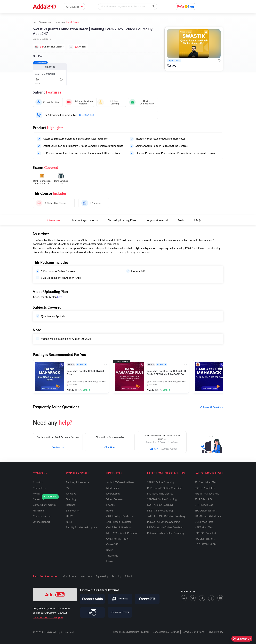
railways (71, 493)
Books (110, 510)
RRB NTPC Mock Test (207, 493)
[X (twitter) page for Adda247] (193, 598)
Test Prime (112, 555)
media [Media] (36, 493)
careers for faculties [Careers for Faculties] (45, 505)
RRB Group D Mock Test (208, 516)
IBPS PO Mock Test (205, 533)
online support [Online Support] (41, 522)
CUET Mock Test (204, 522)
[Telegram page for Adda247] (202, 598)
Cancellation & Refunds (166, 632)
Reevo (110, 550)
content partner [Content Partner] (42, 516)
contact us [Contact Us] (39, 488)
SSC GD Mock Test (205, 488)
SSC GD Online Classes (160, 493)
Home (35, 22)
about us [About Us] (38, 482)
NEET (69, 522)
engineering (73, 510)
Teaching (117, 576)
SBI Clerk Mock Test (206, 482)
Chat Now (110, 447)
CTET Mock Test (204, 505)
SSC (68, 488)
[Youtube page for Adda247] (220, 598)
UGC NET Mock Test (206, 544)
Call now (155, 448)
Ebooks (110, 505)
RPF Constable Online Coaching (165, 527)
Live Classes (113, 493)
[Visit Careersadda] (92, 599)
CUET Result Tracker (118, 538)
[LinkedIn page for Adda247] (184, 598)
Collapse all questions (212, 407)
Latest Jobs (86, 576)
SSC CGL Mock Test (206, 510)
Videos (61, 22)
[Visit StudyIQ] (92, 612)
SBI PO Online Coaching (161, 482)
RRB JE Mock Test (205, 538)
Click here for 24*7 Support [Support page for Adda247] (48, 617)
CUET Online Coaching (160, 505)
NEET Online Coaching (160, 510)
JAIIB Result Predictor (119, 522)
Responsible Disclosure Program (131, 632)
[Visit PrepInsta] (120, 599)
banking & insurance (77, 482)
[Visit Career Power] (120, 612)
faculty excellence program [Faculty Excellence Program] (81, 527)
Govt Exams (70, 576)
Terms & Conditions (193, 632)
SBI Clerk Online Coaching (162, 499)
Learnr (110, 561)
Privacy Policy (215, 632)
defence (71, 505)
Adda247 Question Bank (120, 482)
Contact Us (58, 447)
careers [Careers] (37, 499)
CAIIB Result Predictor (119, 527)
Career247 (112, 544)
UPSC (69, 516)
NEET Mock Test (204, 527)
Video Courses (115, 499)
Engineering (102, 576)
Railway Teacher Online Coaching (166, 533)
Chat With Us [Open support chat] (242, 639)
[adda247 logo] (55, 595)
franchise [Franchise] (38, 510)
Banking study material (50, 22)
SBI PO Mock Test (205, 499)
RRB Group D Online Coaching (164, 488)
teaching (71, 499)
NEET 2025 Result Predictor (122, 533)
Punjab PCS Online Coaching (163, 522)
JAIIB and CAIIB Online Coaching (166, 516)
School (128, 576)
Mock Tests (113, 488)
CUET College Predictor (120, 516)
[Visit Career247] (147, 599)
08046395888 (86, 115)
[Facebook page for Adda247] (211, 598)
